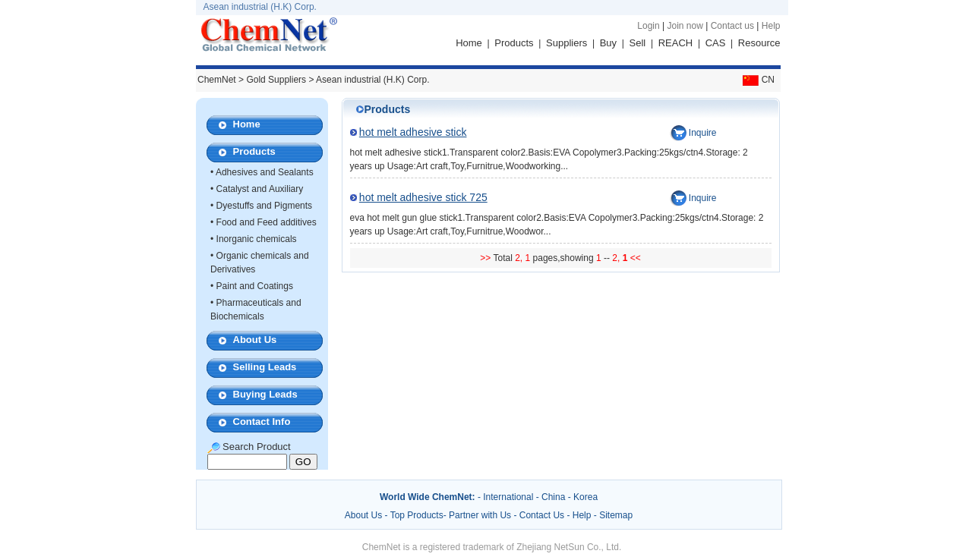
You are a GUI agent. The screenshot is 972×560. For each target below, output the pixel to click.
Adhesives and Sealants (265, 172)
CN (757, 80)
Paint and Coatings (255, 286)
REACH (676, 43)
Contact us (732, 26)
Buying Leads (265, 394)
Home (469, 43)
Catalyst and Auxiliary (260, 189)
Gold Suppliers (276, 80)
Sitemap (616, 515)
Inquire (703, 133)
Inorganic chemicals (257, 239)
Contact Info (262, 422)
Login (648, 26)
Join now (685, 26)
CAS (716, 43)
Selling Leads (265, 367)
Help (771, 26)
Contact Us (542, 515)
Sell (638, 43)
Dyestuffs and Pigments (265, 206)
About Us (255, 340)
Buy (608, 43)
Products (514, 43)
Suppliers (566, 43)
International (508, 497)
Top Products (417, 515)
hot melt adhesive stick (413, 132)
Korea (585, 497)
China (553, 497)
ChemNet (217, 80)
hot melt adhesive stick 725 (423, 197)
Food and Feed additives (267, 222)
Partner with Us (481, 515)
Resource (759, 43)
